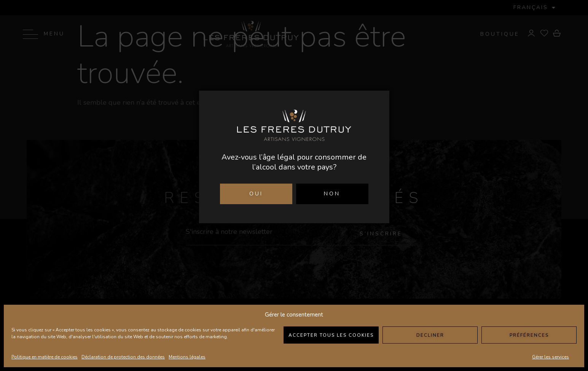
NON (332, 194)
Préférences (529, 335)
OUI (256, 194)
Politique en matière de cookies (45, 357)
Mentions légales (187, 357)
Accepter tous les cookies (331, 335)
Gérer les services (551, 357)
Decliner (430, 335)
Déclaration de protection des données (123, 357)
